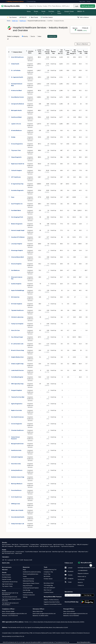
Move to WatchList (82, 44)
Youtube (69, 575)
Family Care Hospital (17, 324)
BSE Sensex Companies (21, 547)
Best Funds (33, 17)
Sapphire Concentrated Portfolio (53, 604)
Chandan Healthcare (17, 431)
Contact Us (81, 586)
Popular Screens (24, 545)
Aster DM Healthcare (17, 57)
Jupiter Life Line (16, 124)
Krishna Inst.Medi (16, 91)
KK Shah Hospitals (17, 304)
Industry (25, 36)
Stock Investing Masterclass (31, 574)
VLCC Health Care (16, 497)
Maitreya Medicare (17, 484)
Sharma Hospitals (16, 264)
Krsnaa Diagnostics (17, 144)
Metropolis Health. (17, 111)
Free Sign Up (88, 595)
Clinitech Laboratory (17, 317)
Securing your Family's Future (31, 584)
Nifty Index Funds (83, 552)
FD (6, 560)
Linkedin (69, 568)
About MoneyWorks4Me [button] (84, 643)
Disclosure (87, 633)
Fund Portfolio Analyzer (32, 552)
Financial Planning (28, 593)
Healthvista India (16, 451)
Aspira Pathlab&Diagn (18, 291)
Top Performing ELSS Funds (10, 597)
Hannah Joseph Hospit (18, 231)
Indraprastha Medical (17, 104)
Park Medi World (16, 211)
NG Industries (15, 297)
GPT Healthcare (16, 177)
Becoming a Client (49, 583)
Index (39, 36)
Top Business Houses (46, 545)
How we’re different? (49, 588)
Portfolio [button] (51, 11)
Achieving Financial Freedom (31, 588)
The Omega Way (48, 586)
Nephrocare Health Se (18, 164)
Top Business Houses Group (10, 582)
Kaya (13, 197)
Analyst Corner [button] (69, 11)
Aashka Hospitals (16, 284)
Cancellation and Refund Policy (21, 633)
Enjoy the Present (28, 586)
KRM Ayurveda (16, 504)
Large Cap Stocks (55, 547)
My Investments (7, 568)
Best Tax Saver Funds (8, 554)
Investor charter (60, 633)
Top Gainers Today (71, 545)
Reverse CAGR (28, 560)
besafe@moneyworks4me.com (86, 568)
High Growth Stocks (59, 545)
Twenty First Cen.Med (18, 397)
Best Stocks (15, 545)
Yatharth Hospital (16, 171)
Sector (32, 36)
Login (77, 6)
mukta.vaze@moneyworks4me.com (46, 614)
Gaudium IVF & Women (18, 237)
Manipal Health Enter (17, 444)
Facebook (69, 572)
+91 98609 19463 (43, 616)
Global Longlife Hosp (17, 364)
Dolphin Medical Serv (17, 357)
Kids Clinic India (16, 464)
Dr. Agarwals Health (17, 77)
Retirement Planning (28, 581)
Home (29, 11)
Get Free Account (88, 6)
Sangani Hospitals (16, 391)
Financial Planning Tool (50, 570)
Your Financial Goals (28, 579)
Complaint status (7, 633)
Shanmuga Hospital (17, 251)
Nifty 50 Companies (82, 545)
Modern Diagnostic (17, 224)
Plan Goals (59, 12)
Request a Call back (83, 574)
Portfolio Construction (29, 595)
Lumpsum (10, 560)
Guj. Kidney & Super (17, 337)
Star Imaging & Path (17, 217)
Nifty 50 (23, 17)
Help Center (82, 1)
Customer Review (49, 593)
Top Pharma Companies (68, 547)
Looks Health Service (17, 371)
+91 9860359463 (83, 571)
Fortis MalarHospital (17, 377)
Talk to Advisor (83, 17)
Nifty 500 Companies (8, 547)
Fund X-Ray (47, 574)
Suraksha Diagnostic (17, 191)
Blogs (24, 570)
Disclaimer (80, 633)
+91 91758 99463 (74, 616)
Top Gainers (12, 17)
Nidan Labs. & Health (17, 511)
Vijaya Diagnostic (16, 157)
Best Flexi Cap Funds (58, 552)
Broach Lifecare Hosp (17, 351)
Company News (35, 545)
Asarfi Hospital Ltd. (17, 204)
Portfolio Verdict (47, 17)
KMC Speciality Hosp (17, 384)
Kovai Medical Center (17, 97)
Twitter (68, 582)
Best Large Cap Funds (71, 552)
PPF (18, 560)
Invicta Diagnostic (17, 424)
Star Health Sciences (17, 417)
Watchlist (5, 570)
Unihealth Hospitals (17, 457)
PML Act (32, 633)
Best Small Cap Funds (45, 552)
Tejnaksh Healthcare (17, 311)
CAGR (21, 560)
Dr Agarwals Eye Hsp (17, 184)
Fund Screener (20, 552)
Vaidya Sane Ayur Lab (18, 524)
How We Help (27, 590)
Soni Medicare (15, 271)
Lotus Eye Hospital (17, 244)
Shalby (13, 137)
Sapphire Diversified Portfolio (52, 602)
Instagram (69, 579)
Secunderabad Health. (18, 517)
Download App (31, 2)
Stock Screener (6, 545)
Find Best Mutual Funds (8, 552)
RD (15, 560)
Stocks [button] (36, 11)
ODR (54, 633)
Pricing (88, 1)
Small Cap (53, 57)
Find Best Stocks (7, 577)
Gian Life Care (15, 331)
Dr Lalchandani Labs (17, 344)
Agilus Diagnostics (17, 404)
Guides (25, 577)
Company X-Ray (48, 572)
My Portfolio (47, 577)
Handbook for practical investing (32, 572)
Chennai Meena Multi (17, 257)
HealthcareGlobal (16, 117)
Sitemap (25, 597)
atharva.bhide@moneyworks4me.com (77, 614)
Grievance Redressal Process (44, 633)
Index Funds (18, 554)
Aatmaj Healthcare (17, 471)
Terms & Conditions (71, 633)
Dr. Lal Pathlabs (16, 71)
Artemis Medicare (16, 131)
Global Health (15, 64)
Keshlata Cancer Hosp (18, 477)
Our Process (81, 580)
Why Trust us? (48, 590)
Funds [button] (43, 11)
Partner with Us (82, 577)
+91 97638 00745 (13, 616)
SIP (3, 560)
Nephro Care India (16, 411)
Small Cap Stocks (34, 547)
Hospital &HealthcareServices (30, 59)
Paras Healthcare (16, 491)
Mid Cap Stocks (44, 547)
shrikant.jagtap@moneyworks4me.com (16, 614)
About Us (80, 583)
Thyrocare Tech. (16, 151)
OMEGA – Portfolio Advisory (51, 600)
